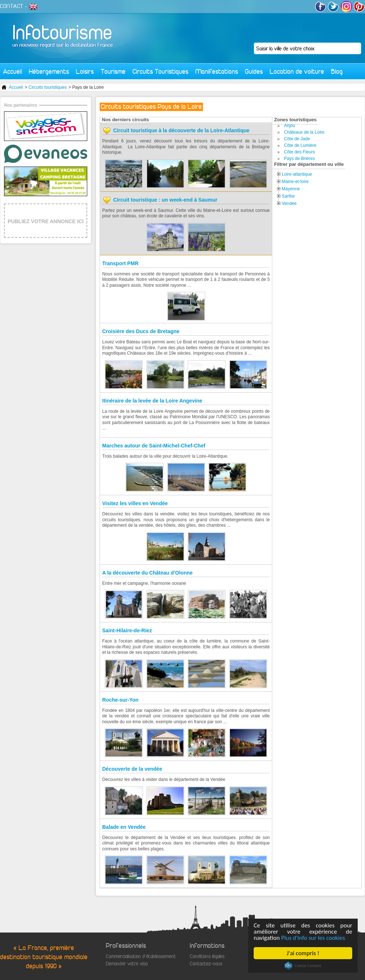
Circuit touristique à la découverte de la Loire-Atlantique (181, 130)
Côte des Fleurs (299, 152)
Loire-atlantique (297, 174)
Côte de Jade (297, 139)
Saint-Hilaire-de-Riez (127, 630)
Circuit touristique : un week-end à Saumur (165, 200)
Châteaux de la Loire (304, 132)
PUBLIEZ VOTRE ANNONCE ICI (46, 221)
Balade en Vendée (124, 827)
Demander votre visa (127, 964)
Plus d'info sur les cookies (313, 938)
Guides (254, 71)
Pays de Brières (299, 159)
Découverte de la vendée (132, 769)
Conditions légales (207, 956)
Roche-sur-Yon (120, 700)
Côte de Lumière (300, 145)
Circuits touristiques (48, 87)
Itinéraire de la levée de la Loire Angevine (152, 401)
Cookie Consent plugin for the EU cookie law (303, 966)
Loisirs (85, 71)
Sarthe (288, 196)
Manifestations (217, 71)
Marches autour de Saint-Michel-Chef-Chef (154, 446)
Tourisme (113, 71)
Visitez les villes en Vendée (135, 503)
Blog (337, 71)
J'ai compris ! (303, 953)
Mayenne (291, 189)
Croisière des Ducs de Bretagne (141, 331)
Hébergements (49, 71)
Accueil (12, 71)
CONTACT (12, 6)
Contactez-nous (206, 964)
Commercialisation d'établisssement (141, 956)
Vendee (289, 203)
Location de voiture (297, 71)
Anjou (290, 126)
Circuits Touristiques (160, 71)
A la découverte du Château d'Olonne (147, 573)
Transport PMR (120, 263)
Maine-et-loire (295, 182)
